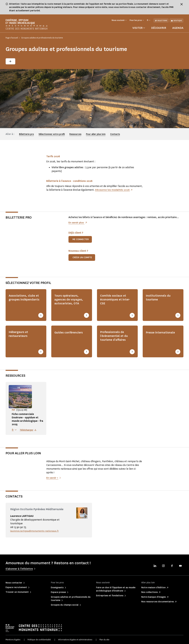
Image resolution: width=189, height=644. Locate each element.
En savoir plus (77, 224)
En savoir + (53, 477)
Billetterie (161, 21)
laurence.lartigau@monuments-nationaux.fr (36, 531)
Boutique (176, 21)
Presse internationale (162, 333)
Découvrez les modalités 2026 (113, 191)
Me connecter (81, 240)
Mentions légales (13, 639)
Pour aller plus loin (96, 135)
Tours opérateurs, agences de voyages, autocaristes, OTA (70, 301)
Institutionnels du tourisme (159, 299)
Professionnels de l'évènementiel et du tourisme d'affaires (115, 337)
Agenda (178, 29)
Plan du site (104, 639)
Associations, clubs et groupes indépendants (25, 301)
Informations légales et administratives (75, 639)
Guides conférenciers (70, 333)
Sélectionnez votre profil (52, 135)
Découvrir (159, 29)
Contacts (115, 135)
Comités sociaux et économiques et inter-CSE (114, 301)
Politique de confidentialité (39, 639)
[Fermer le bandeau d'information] (182, 4)
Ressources (75, 135)
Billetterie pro (26, 135)
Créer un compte (82, 259)
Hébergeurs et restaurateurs (19, 335)
